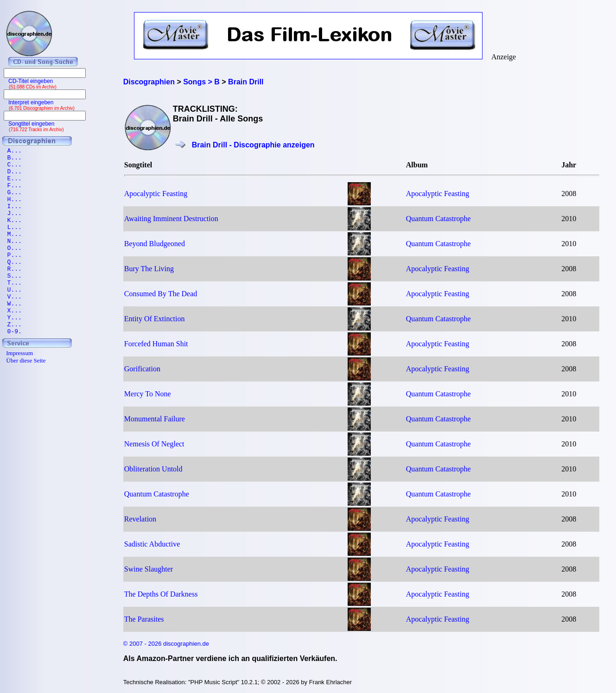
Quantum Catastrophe (438, 219)
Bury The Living (149, 269)
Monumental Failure (155, 419)
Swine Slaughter (149, 569)
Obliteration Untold (153, 469)
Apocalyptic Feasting (156, 194)
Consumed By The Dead (161, 294)
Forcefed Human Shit (156, 344)
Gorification (142, 369)
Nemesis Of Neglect (154, 444)
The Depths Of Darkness (161, 594)
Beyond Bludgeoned (155, 244)
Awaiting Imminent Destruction (171, 219)
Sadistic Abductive (152, 544)
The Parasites (144, 619)
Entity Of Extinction (155, 319)
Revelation (140, 519)
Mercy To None (148, 394)
